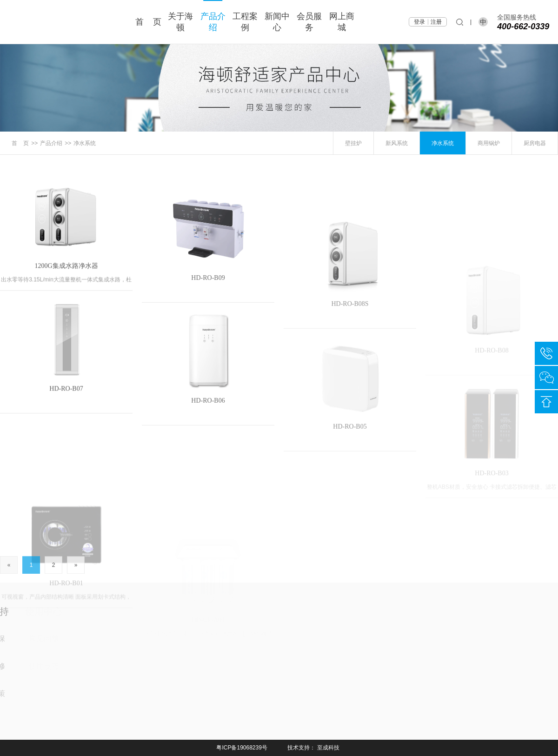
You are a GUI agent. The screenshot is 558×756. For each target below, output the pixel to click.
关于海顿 (180, 22)
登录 (419, 22)
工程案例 (245, 22)
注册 (436, 22)
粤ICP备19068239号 (242, 748)
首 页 (148, 22)
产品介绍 (213, 22)
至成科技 (328, 748)
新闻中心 (277, 22)
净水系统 (85, 143)
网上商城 (342, 22)
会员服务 (309, 22)
